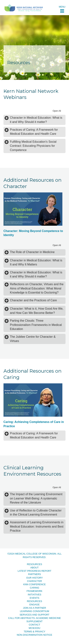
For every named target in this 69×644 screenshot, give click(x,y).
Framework (35, 591)
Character (34, 581)
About (34, 568)
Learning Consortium (34, 611)
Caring (34, 588)
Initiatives (34, 595)
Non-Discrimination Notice (34, 635)
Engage (35, 605)
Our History (35, 578)
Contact (35, 625)
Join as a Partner (34, 608)
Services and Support (34, 615)
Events (34, 598)
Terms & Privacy (35, 632)
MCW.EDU (34, 628)
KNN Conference (34, 584)
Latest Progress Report (34, 571)
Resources (34, 564)
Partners (35, 574)
